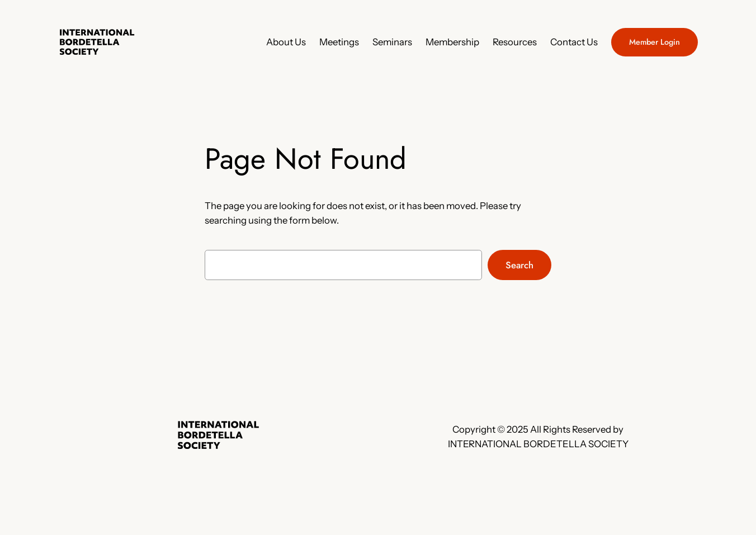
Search (519, 265)
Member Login (655, 42)
